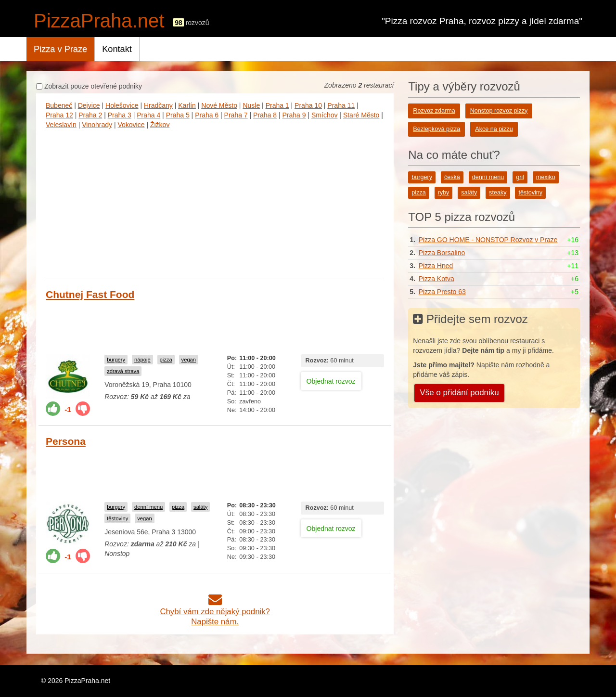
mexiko (546, 177)
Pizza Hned (436, 266)
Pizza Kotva (436, 279)
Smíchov (324, 115)
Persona (66, 441)
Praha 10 (308, 105)
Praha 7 (236, 115)
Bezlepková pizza (436, 129)
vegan (189, 360)
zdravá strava (123, 371)
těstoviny (117, 518)
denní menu (148, 507)
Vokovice (131, 125)
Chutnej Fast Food (90, 294)
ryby (444, 193)
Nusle (251, 105)
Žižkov (160, 125)
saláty (200, 507)
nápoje (142, 360)
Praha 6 (207, 115)
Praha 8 (265, 115)
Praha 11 (341, 105)
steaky (498, 193)
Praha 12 (59, 115)
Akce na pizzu (494, 129)
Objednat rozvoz (331, 381)
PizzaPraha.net (99, 21)
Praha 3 (120, 115)
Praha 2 (90, 115)
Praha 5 (178, 115)
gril (520, 177)
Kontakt (117, 49)
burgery (116, 360)
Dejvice (89, 105)
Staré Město (361, 115)
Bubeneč (59, 105)
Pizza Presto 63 (442, 292)
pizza (166, 360)
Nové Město (219, 105)
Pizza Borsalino (442, 253)
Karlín (187, 105)
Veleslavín (61, 125)
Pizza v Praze (60, 49)
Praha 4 (148, 115)
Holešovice (122, 105)
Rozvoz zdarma (434, 111)
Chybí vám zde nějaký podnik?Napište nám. (215, 612)
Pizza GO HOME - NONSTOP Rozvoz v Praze (488, 240)
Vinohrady (97, 125)
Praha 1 (277, 105)
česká (452, 177)
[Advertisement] (215, 202)
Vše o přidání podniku (459, 393)
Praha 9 (294, 115)
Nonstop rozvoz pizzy (499, 111)
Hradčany (158, 105)
